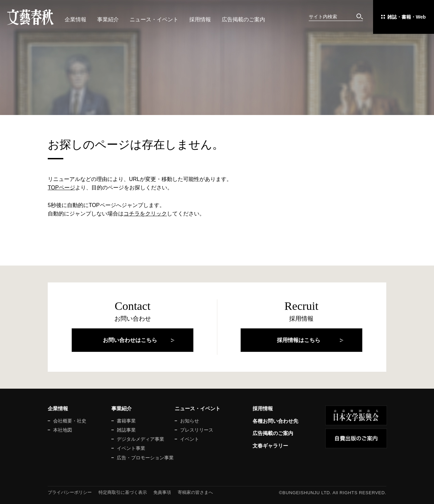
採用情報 (200, 19)
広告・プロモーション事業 (145, 458)
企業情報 (75, 19)
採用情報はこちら (299, 340)
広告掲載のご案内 (243, 19)
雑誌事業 (126, 430)
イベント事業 (131, 448)
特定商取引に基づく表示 (123, 492)
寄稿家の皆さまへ (195, 492)
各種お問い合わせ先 (275, 421)
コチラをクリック (145, 214)
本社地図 (63, 430)
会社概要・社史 (70, 421)
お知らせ (190, 421)
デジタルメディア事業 (140, 439)
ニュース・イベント (154, 19)
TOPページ (61, 188)
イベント (190, 439)
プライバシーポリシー (70, 492)
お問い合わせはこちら (130, 340)
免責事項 (162, 492)
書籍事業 (126, 421)
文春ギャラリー (270, 446)
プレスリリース (197, 430)
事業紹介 (108, 19)
